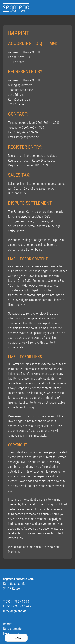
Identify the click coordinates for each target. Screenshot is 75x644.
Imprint (8, 624)
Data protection (13, 629)
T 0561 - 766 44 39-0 (16, 601)
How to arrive (12, 633)
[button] (16, 638)
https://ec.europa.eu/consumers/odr (31, 221)
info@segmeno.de (15, 611)
